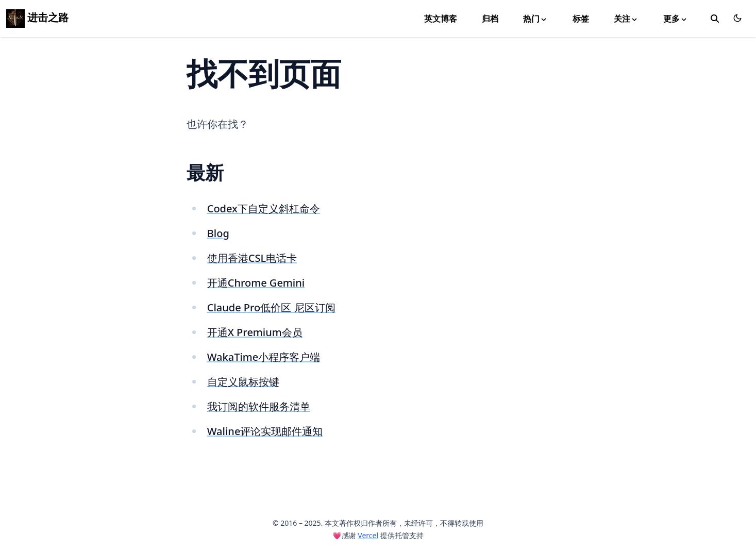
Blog (218, 233)
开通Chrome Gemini (256, 283)
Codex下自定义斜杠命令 (264, 209)
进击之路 (37, 17)
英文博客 (441, 19)
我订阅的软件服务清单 (259, 406)
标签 (581, 19)
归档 (490, 19)
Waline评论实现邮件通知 (265, 431)
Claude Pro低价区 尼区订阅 (271, 307)
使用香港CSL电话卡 (252, 258)
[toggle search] (715, 19)
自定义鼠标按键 (243, 382)
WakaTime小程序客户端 (264, 357)
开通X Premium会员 (255, 332)
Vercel (368, 535)
